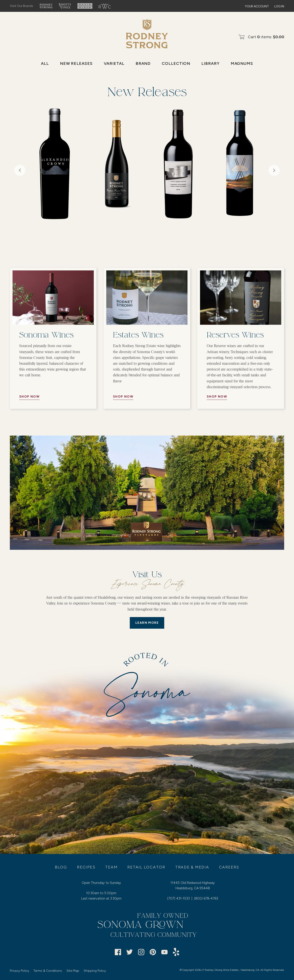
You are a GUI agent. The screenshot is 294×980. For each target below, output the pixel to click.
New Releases (76, 63)
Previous (20, 170)
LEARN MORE (147, 623)
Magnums (242, 63)
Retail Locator (146, 867)
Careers (229, 867)
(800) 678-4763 (206, 898)
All (45, 63)
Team (111, 867)
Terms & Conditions (48, 971)
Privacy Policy (19, 971)
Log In (279, 6)
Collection (176, 63)
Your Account (257, 6)
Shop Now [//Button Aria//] (29, 397)
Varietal (114, 63)
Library (210, 63)
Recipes (86, 867)
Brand (143, 63)
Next (274, 170)
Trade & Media (192, 867)
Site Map (73, 971)
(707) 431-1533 (178, 898)
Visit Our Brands (21, 6)
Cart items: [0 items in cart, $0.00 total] (266, 37)
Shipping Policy (95, 971)
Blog (61, 867)
